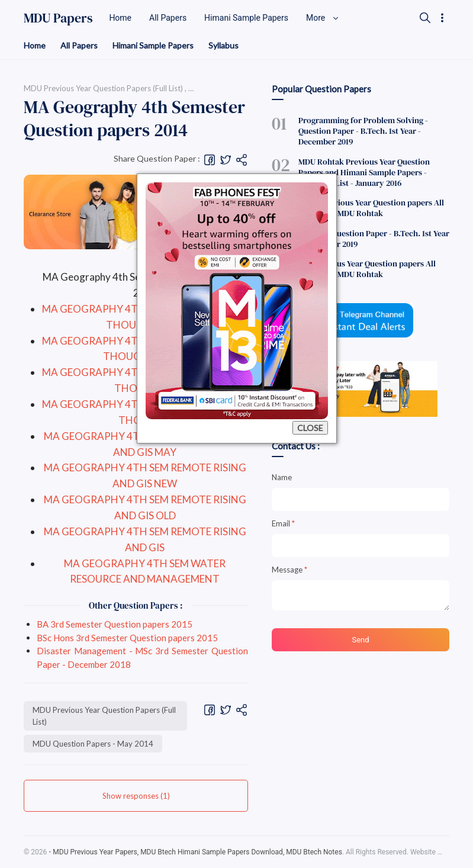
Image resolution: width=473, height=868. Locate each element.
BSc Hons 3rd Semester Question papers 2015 (127, 638)
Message (289, 570)
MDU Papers (58, 18)
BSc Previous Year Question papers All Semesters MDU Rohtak (367, 269)
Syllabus (223, 45)
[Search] (425, 18)
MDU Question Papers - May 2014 (93, 744)
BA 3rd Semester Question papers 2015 (115, 624)
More (323, 18)
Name (282, 477)
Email (283, 523)
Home (35, 45)
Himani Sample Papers (153, 45)
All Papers (79, 45)
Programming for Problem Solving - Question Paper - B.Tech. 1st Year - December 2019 (363, 131)
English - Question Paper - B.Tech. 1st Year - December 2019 (374, 239)
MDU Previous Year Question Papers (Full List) (104, 716)
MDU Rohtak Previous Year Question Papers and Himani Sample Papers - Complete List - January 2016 (364, 172)
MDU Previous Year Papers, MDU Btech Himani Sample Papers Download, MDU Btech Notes (197, 852)
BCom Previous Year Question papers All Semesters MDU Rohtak (371, 208)
